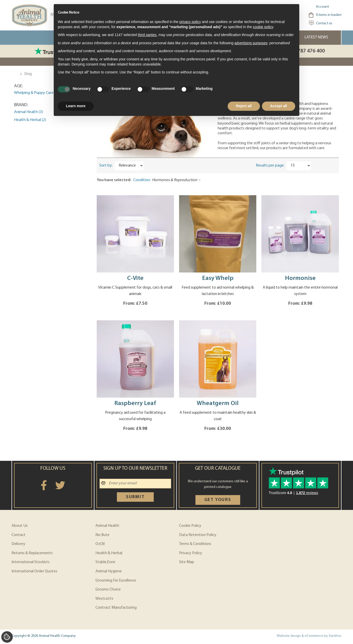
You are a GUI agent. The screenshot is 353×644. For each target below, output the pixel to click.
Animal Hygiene (109, 571)
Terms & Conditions (195, 544)
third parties (147, 35)
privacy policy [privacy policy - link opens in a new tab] (190, 22)
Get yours (218, 500)
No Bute (102, 535)
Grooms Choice (108, 590)
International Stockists (31, 562)
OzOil (100, 544)
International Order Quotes (34, 571)
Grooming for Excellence (116, 581)
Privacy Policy (191, 553)
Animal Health (107, 526)
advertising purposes (251, 43)
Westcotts (104, 599)
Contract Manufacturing (116, 608)
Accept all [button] (279, 106)
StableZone (105, 562)
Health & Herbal (109, 553)
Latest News (316, 37)
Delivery (18, 544)
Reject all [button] (244, 106)
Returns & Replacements (32, 553)
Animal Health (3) (29, 112)
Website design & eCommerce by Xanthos (309, 636)
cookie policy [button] (263, 27)
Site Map (187, 562)
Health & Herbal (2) (30, 120)
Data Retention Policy (198, 535)
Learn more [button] (76, 106)
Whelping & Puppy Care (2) (36, 93)
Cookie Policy (190, 526)
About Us (20, 526)
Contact (19, 535)
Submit (135, 497)
